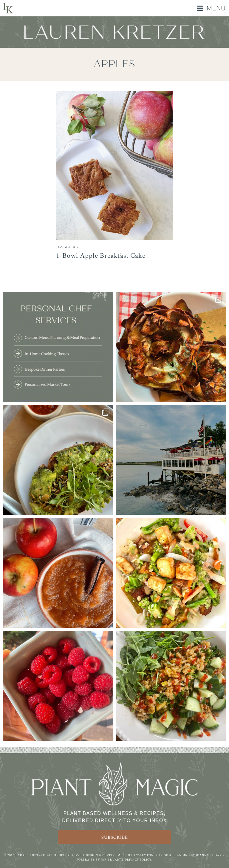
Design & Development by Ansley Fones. (122, 855)
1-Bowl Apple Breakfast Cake (101, 256)
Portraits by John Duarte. (100, 860)
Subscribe (115, 837)
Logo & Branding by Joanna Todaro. (192, 855)
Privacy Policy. (139, 860)
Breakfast (68, 247)
